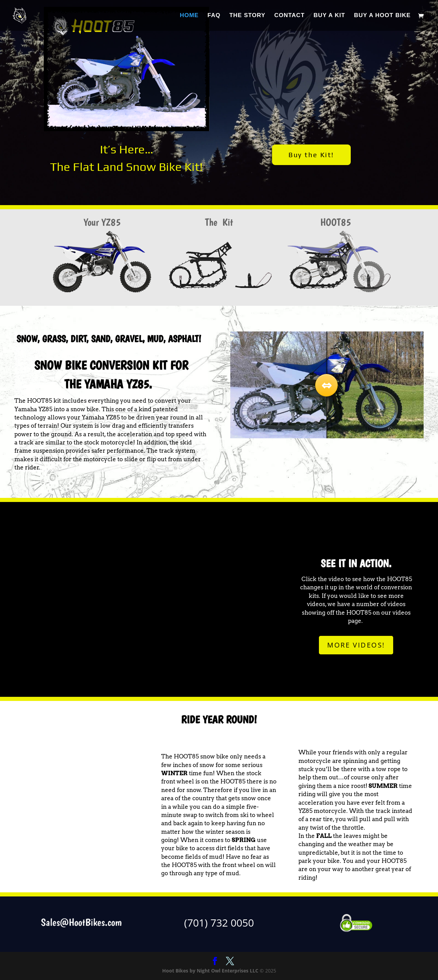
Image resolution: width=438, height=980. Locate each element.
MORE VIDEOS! (356, 645)
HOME (189, 16)
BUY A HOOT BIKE (383, 16)
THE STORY (247, 16)
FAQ (214, 16)
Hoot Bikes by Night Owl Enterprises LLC (210, 971)
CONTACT (289, 16)
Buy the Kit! (311, 155)
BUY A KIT (329, 16)
